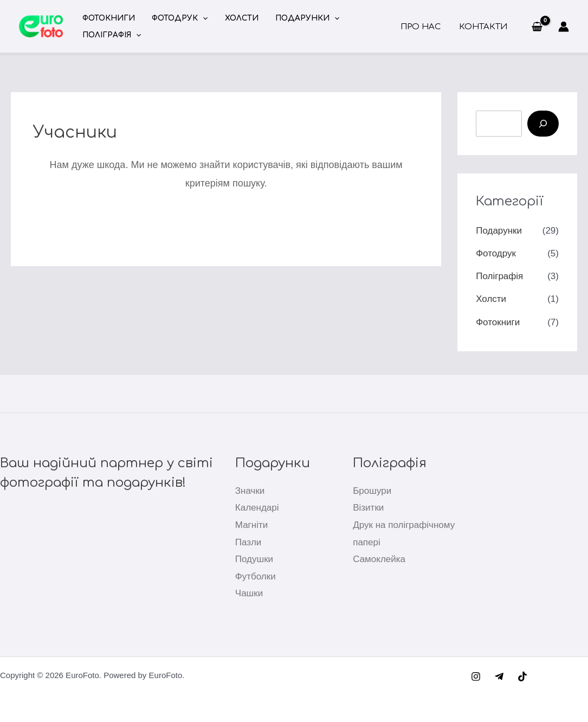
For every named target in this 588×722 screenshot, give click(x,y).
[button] (199, 18)
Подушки (254, 559)
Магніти (251, 525)
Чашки (249, 593)
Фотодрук (176, 18)
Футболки (256, 576)
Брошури (372, 491)
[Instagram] (476, 676)
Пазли (248, 542)
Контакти (484, 27)
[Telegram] (499, 676)
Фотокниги (108, 18)
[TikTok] (522, 676)
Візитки (368, 508)
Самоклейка (379, 559)
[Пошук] (543, 124)
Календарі (257, 508)
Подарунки (299, 18)
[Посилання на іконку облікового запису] (564, 27)
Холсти (236, 18)
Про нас (423, 27)
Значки (250, 491)
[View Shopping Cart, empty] (537, 27)
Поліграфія (111, 35)
